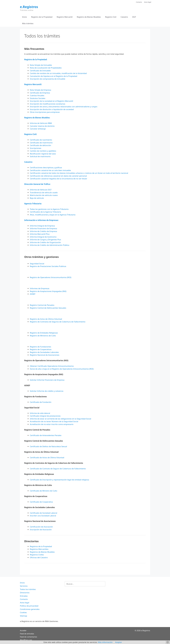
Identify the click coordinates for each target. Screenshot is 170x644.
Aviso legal (148, 2)
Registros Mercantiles (39, 549)
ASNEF (33, 294)
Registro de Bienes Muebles (89, 17)
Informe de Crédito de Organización (45, 242)
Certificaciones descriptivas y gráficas (46, 167)
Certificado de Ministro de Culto (43, 491)
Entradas (24, 596)
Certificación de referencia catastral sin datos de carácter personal (58, 176)
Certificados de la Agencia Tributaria (45, 212)
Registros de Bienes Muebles (42, 552)
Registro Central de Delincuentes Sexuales (48, 308)
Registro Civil (111, 17)
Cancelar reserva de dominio (42, 126)
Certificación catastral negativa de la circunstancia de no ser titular (58, 179)
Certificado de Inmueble (40, 71)
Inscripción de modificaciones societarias (47, 104)
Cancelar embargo (38, 129)
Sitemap (23, 616)
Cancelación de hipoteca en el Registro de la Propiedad (54, 76)
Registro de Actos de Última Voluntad (46, 319)
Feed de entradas (27, 634)
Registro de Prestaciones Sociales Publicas (48, 266)
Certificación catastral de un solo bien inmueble (50, 170)
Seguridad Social (37, 264)
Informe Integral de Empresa (42, 226)
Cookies (23, 612)
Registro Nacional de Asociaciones (45, 355)
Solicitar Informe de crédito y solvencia (47, 391)
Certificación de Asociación (41, 527)
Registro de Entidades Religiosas (44, 333)
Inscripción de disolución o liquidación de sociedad (52, 109)
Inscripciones (36, 148)
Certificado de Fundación (41, 402)
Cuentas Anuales (37, 95)
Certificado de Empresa (40, 93)
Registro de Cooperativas (41, 349)
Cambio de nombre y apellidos (43, 151)
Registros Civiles (37, 555)
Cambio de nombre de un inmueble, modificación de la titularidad (58, 73)
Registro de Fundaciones (40, 347)
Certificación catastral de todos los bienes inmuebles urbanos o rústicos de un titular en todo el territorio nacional (79, 173)
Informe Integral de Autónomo (43, 237)
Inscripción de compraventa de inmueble (47, 79)
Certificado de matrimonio (41, 143)
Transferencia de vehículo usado (44, 192)
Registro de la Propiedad (42, 17)
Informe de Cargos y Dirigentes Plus (45, 240)
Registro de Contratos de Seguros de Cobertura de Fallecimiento (58, 322)
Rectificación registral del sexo (43, 154)
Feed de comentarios (28, 637)
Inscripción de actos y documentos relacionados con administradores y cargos (64, 107)
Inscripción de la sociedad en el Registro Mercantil (51, 101)
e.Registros (29, 7)
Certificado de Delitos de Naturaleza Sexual (48, 446)
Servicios (24, 586)
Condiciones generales (30, 609)
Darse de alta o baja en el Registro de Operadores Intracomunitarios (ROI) (62, 369)
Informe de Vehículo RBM (41, 123)
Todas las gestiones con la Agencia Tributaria (49, 209)
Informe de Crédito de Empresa (43, 231)
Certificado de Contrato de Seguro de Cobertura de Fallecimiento (58, 469)
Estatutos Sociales (38, 98)
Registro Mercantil (65, 17)
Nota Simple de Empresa (40, 90)
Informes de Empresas (40, 288)
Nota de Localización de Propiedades (46, 68)
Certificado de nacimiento (41, 140)
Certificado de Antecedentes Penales (46, 435)
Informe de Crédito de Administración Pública (49, 245)
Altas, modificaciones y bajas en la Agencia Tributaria (53, 215)
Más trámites (28, 23)
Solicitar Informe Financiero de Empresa (47, 380)
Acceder (23, 631)
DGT (134, 17)
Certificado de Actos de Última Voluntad (47, 457)
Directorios (25, 593)
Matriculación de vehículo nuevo (44, 195)
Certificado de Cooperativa (41, 502)
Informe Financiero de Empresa (43, 228)
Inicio (25, 17)
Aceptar (119, 642)
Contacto (139, 2)
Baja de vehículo (37, 198)
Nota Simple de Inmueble (41, 65)
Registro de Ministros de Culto (43, 336)
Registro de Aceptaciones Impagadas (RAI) (48, 291)
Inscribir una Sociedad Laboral (43, 516)
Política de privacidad (29, 606)
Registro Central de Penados (42, 305)
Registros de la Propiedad (41, 546)
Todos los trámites (28, 589)
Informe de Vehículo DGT (41, 190)
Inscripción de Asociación (41, 530)
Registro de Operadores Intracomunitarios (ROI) (51, 277)
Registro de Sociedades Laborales (44, 352)
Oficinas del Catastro (39, 557)
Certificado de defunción (40, 145)
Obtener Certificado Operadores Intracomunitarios (52, 366)
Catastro (124, 17)
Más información (105, 642)
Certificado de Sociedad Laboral (43, 513)
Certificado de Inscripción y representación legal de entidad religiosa (59, 480)
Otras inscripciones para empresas (45, 112)
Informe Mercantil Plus (40, 234)
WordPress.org (26, 640)
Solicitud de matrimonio (40, 156)
